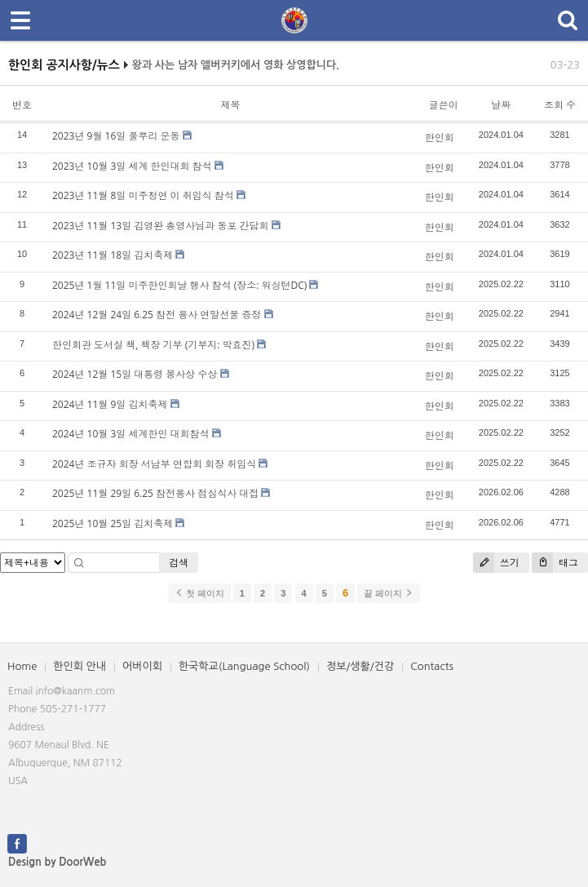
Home (22, 666)
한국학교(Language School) (244, 666)
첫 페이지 (199, 593)
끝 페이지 (389, 593)
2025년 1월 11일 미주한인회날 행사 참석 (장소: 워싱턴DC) (179, 285)
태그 (555, 563)
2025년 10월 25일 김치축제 (113, 523)
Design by (57, 862)
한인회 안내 (80, 666)
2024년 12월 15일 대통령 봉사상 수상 (135, 374)
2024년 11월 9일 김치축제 (110, 404)
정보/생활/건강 (360, 666)
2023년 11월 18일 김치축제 (113, 255)
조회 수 (560, 105)
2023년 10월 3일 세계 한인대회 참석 (132, 166)
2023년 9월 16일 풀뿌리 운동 (116, 136)
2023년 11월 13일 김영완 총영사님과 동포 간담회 (161, 226)
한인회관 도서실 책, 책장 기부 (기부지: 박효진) (153, 345)
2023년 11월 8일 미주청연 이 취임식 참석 (143, 195)
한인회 (440, 137)
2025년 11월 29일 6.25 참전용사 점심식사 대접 (155, 493)
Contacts (432, 666)
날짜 (501, 105)
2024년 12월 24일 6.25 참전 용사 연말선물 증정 (157, 315)
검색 (179, 563)
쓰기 (496, 563)
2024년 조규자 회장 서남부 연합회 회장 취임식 (154, 464)
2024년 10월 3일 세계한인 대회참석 (131, 434)
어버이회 (142, 666)
